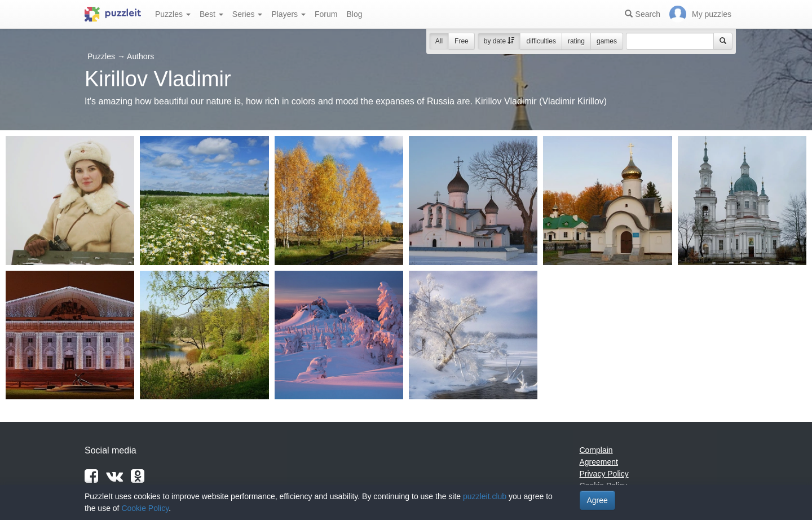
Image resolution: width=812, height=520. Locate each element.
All (439, 41)
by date (499, 41)
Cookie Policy (145, 508)
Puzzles (173, 14)
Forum (326, 14)
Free (462, 41)
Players (288, 14)
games (607, 41)
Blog (354, 14)
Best (211, 14)
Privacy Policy (604, 474)
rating (576, 41)
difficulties (541, 41)
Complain (596, 450)
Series (248, 14)
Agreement (599, 462)
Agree (597, 500)
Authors (140, 56)
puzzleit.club (485, 496)
